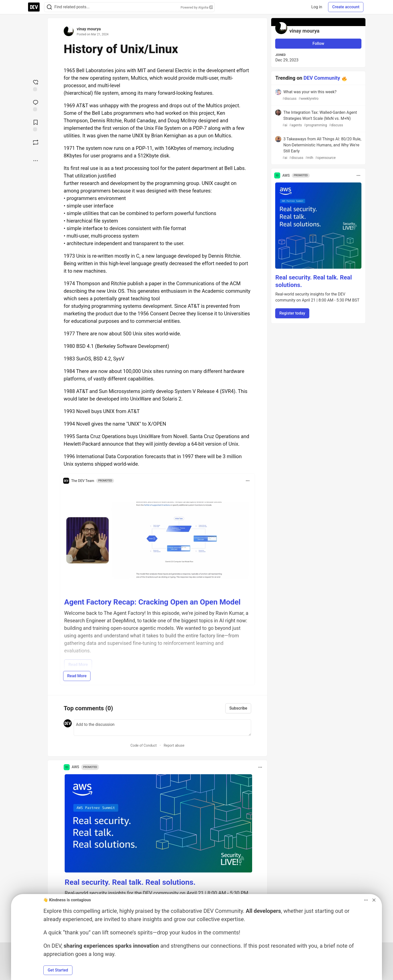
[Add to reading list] (36, 125)
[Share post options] (36, 161)
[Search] (49, 7)
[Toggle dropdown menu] (248, 481)
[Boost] (36, 142)
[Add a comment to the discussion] (162, 728)
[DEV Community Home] (34, 7)
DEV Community (322, 78)
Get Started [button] (58, 970)
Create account (346, 7)
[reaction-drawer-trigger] (36, 85)
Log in (317, 7)
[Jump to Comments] (36, 105)
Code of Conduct (144, 745)
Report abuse (174, 745)
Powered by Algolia (197, 7)
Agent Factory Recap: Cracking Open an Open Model (152, 602)
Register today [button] (292, 313)
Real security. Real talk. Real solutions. (130, 882)
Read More (77, 676)
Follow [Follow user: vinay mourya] (318, 43)
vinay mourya (89, 29)
